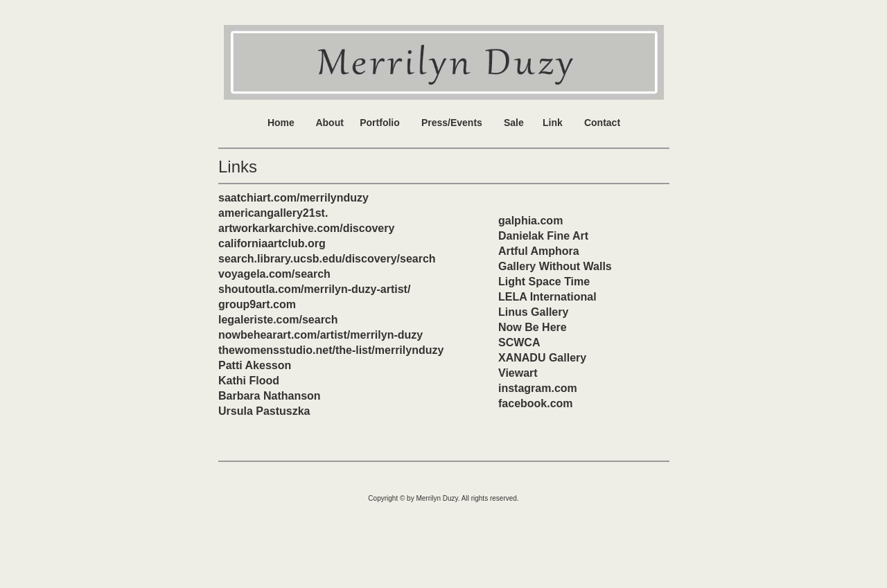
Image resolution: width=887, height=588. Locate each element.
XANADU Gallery (542, 358)
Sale (514, 123)
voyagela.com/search (274, 274)
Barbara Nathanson (270, 396)
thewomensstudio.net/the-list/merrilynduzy (331, 350)
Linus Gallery (533, 312)
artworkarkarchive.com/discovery (306, 228)
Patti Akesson (255, 365)
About (329, 123)
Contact (602, 123)
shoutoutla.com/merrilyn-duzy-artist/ (314, 289)
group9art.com (257, 304)
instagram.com (538, 388)
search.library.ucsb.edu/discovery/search (327, 259)
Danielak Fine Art (543, 236)
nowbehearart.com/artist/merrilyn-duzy (320, 335)
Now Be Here (533, 327)
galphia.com (530, 221)
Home (281, 123)
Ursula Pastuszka (264, 411)
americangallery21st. (273, 213)
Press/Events (452, 123)
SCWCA (519, 342)
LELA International (547, 297)
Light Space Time (544, 282)
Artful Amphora (539, 251)
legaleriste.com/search (278, 320)
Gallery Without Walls (555, 266)
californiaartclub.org (272, 243)
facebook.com (536, 403)
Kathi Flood (249, 381)
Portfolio (380, 123)
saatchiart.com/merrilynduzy (293, 198)
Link (553, 123)
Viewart (518, 373)
